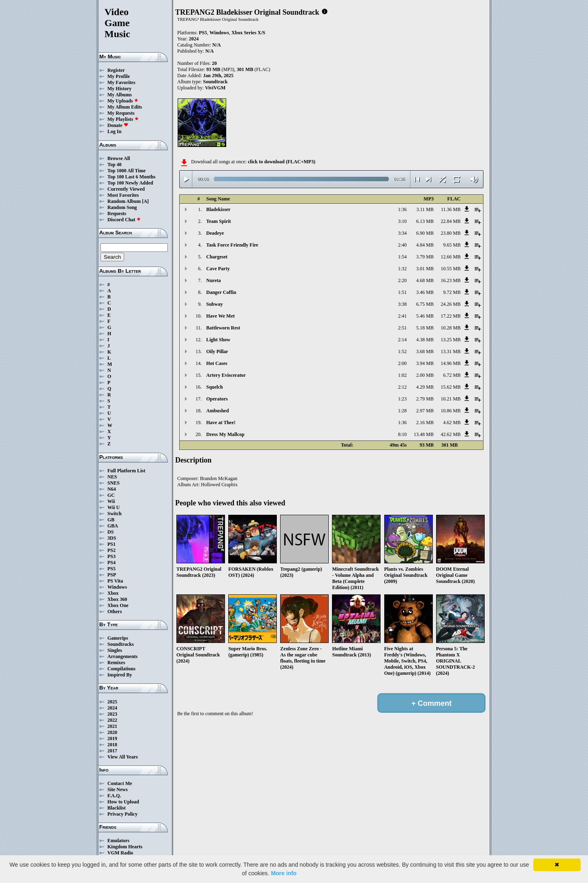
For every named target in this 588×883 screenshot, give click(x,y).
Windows (117, 587)
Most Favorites (123, 195)
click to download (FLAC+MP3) (282, 162)
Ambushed (217, 411)
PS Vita (115, 581)
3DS (112, 538)
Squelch (215, 387)
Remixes (116, 663)
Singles (115, 650)
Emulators (118, 841)
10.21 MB (451, 399)
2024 (112, 708)
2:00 (402, 363)
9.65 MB (452, 245)
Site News (118, 790)
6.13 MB (425, 221)
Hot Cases (217, 363)
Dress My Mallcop (225, 434)
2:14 (402, 340)
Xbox (113, 593)
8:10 (402, 434)
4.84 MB (425, 245)
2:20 (402, 280)
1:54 (402, 257)
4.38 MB (425, 340)
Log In (114, 131)
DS (110, 532)
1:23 (402, 399)
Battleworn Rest (223, 328)
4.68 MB (425, 280)
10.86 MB (451, 411)
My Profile (119, 76)
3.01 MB (425, 269)
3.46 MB (425, 292)
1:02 (402, 375)
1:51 (402, 292)
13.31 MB (451, 351)
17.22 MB (451, 316)
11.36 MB (451, 209)
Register (116, 70)
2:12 (402, 387)
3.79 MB (425, 257)
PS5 (111, 569)
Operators (217, 399)
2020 (112, 732)
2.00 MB (425, 375)
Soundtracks (121, 644)
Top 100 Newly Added (130, 183)
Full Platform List (126, 471)
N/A (210, 51)
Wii (111, 501)
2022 (112, 720)
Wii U (114, 507)
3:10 (402, 221)
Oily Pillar (217, 351)
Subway (215, 304)
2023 (112, 714)
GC (111, 495)
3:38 (402, 304)
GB (111, 520)
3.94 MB (425, 363)
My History (119, 89)
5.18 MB (425, 328)
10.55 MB (451, 269)
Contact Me (120, 783)
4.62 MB (452, 423)
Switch (115, 514)
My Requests (121, 113)
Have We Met (220, 316)
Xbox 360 (117, 599)
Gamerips (118, 638)
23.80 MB (451, 233)
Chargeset (217, 257)
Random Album (124, 201)
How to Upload (123, 802)
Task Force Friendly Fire (232, 245)
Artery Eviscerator (226, 375)
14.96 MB (451, 363)
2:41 (402, 316)
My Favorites (121, 82)
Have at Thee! (221, 423)
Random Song (122, 207)
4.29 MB (425, 387)
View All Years (122, 757)
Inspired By (120, 675)
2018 (112, 745)
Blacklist (117, 808)
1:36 (402, 209)
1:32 (402, 269)
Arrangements (122, 656)
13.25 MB (451, 340)
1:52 (402, 351)
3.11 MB (425, 209)
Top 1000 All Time (126, 171)
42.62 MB (451, 434)
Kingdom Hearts (125, 847)
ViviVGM (215, 88)
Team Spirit (219, 221)
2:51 (402, 328)
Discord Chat (124, 220)
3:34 (402, 233)
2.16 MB (425, 423)
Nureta (214, 280)
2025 (112, 702)
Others (115, 612)
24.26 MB (451, 304)
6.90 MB (425, 233)
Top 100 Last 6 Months (131, 177)
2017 (112, 751)
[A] (146, 201)
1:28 (402, 411)
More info (284, 873)
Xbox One (118, 605)
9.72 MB (452, 292)
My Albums (120, 95)
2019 (112, 738)
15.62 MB (451, 387)
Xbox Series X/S (248, 33)
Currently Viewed (126, 189)
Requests (117, 214)
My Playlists (123, 119)
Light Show (218, 340)
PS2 (111, 550)
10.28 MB (451, 328)
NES (112, 477)
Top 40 (115, 165)
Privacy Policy (122, 814)
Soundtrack (215, 82)
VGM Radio (120, 853)
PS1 (111, 544)
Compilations (121, 669)
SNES (114, 483)
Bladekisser (218, 209)
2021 (112, 726)
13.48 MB (424, 434)
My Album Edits (125, 107)
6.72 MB (452, 375)
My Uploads (123, 101)
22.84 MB (451, 221)
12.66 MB (451, 257)
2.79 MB (425, 399)
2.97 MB (425, 411)
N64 (112, 489)
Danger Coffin (221, 292)
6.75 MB (425, 304)
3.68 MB (425, 351)
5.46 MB (425, 316)
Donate (118, 125)
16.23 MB (451, 280)
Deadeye (215, 233)
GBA (113, 526)
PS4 (111, 563)
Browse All (119, 158)
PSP (112, 575)
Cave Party (218, 269)
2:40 (402, 245)
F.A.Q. (114, 796)
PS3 (111, 556)
